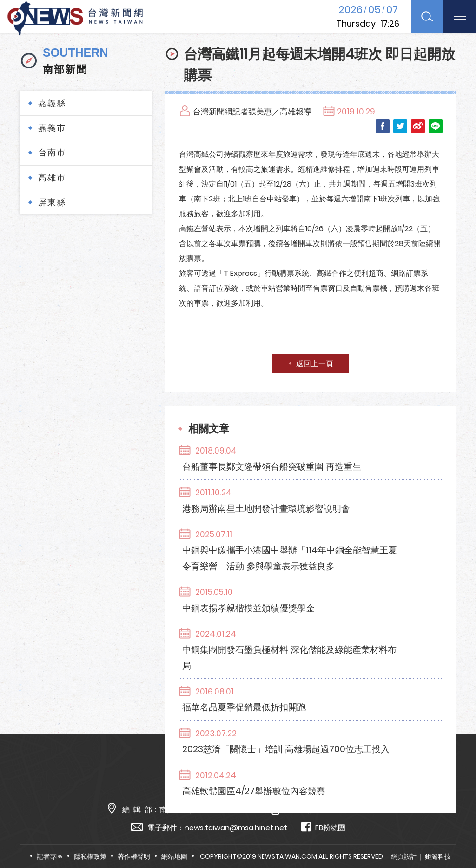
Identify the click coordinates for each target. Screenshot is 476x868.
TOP (456, 834)
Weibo (418, 126)
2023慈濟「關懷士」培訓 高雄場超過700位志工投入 (343, 649)
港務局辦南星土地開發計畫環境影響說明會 (332, 477)
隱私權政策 (90, 856)
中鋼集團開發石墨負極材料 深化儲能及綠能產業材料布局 (343, 580)
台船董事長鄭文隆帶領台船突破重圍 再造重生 (338, 451)
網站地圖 (174, 856)
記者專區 (50, 856)
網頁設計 (404, 856)
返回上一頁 (315, 364)
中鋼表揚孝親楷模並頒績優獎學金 (314, 546)
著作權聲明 (134, 856)
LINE (436, 126)
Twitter (400, 126)
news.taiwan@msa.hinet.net (236, 828)
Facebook (383, 126)
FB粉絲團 (323, 827)
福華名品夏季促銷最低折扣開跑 (309, 614)
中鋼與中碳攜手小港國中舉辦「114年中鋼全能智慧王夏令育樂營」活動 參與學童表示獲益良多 (343, 511)
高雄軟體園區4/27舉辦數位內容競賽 (319, 683)
